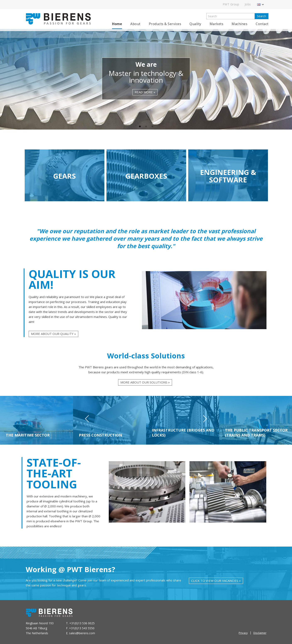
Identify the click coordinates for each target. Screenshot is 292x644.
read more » (145, 92)
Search (261, 16)
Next (205, 421)
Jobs (248, 4)
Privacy (243, 633)
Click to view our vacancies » (216, 581)
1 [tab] (140, 127)
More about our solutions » (145, 382)
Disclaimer (260, 633)
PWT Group (231, 4)
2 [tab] (146, 127)
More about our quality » (53, 334)
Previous (87, 421)
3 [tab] (152, 127)
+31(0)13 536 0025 (82, 623)
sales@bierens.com (82, 633)
